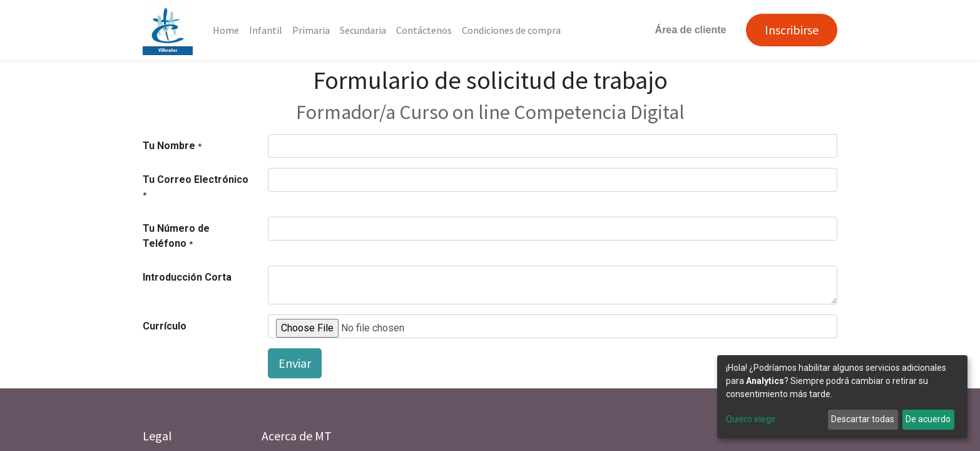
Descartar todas (863, 419)
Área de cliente (691, 30)
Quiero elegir (751, 419)
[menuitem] (226, 30)
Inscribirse (792, 30)
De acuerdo (928, 419)
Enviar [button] (295, 363)
